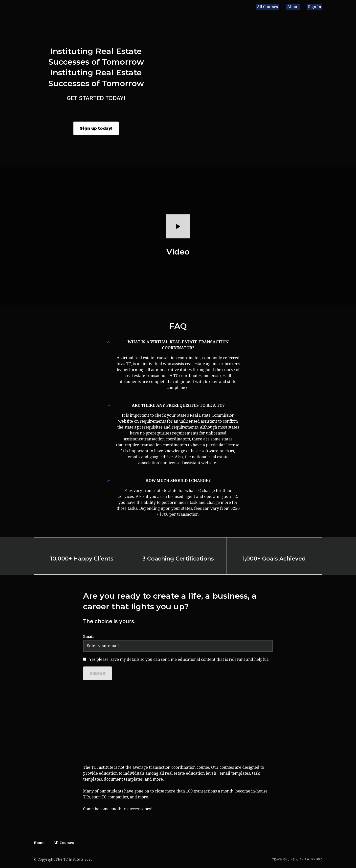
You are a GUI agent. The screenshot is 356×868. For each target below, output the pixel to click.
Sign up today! (96, 128)
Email (88, 637)
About (296, 7)
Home (39, 843)
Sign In (316, 7)
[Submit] (98, 673)
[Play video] (178, 226)
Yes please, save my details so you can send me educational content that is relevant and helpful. (179, 659)
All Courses (273, 7)
